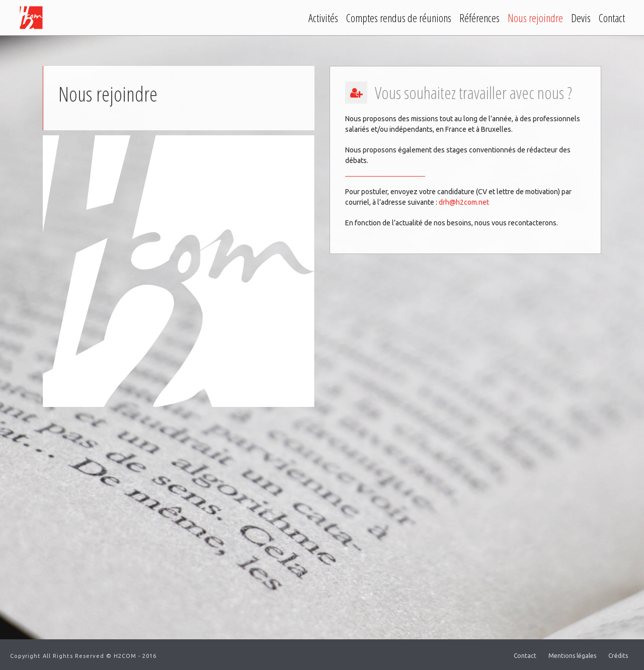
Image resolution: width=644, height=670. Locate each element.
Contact (612, 18)
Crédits (618, 656)
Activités (323, 18)
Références (479, 18)
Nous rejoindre (535, 18)
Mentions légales (572, 656)
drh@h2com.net (464, 202)
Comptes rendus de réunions (399, 18)
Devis (581, 18)
